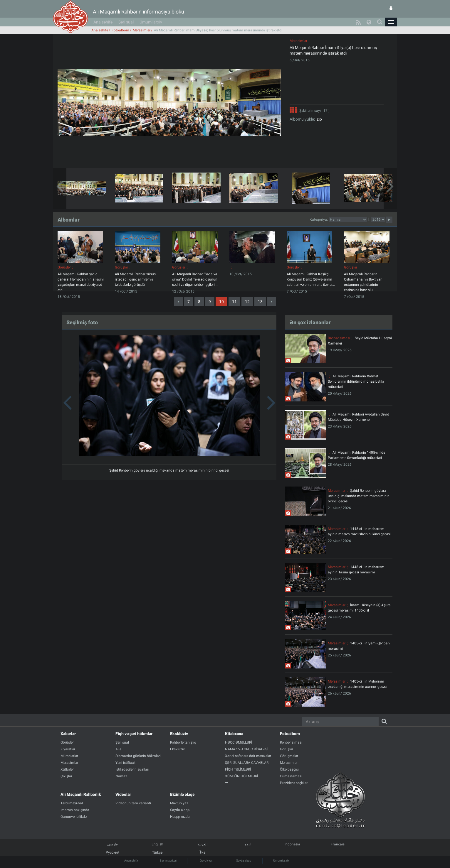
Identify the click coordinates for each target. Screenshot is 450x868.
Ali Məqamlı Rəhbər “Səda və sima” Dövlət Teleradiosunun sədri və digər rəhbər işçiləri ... (195, 279)
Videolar (123, 794)
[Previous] (178, 302)
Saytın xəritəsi (168, 861)
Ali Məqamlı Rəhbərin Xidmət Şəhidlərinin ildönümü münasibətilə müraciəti (356, 381)
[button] (391, 22)
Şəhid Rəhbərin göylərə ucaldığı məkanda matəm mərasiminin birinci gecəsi (169, 470)
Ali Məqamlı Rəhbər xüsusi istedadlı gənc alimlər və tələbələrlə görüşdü (136, 279)
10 (221, 302)
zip (318, 119)
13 (260, 302)
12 (247, 302)
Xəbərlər (68, 734)
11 (234, 302)
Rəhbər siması (339, 338)
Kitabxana (234, 734)
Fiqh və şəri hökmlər (134, 734)
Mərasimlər (142, 30)
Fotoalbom (120, 30)
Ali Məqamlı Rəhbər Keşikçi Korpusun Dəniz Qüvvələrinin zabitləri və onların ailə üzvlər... (311, 279)
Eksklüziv (179, 734)
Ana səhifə (103, 22)
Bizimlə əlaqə (182, 794)
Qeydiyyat (206, 861)
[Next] (272, 302)
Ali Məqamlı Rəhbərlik (81, 794)
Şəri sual (126, 22)
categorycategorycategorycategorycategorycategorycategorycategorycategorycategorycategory (348, 219)
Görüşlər (64, 267)
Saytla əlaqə (244, 861)
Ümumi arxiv (151, 22)
